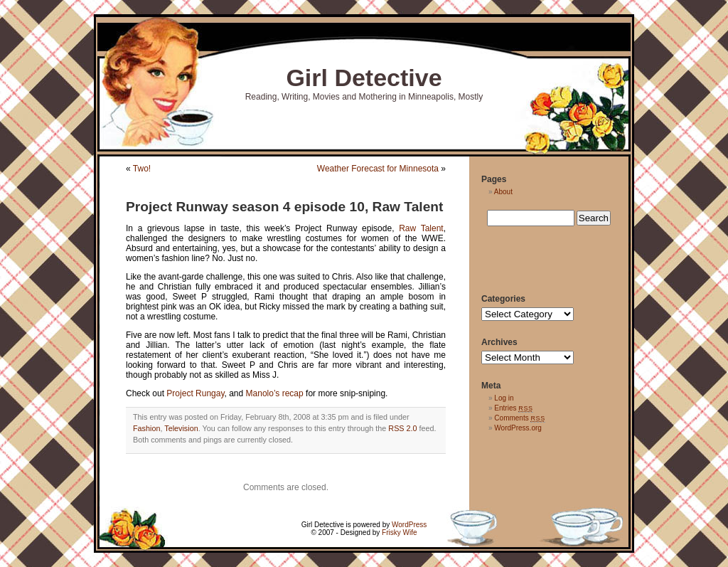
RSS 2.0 (402, 428)
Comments (520, 418)
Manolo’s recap (275, 393)
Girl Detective (364, 78)
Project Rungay (194, 393)
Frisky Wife (399, 532)
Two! (142, 169)
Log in (504, 398)
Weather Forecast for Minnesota (378, 169)
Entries (513, 408)
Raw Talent (421, 228)
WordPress (409, 525)
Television (181, 428)
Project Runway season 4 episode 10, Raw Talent (284, 207)
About (503, 192)
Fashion (146, 428)
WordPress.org (518, 428)
